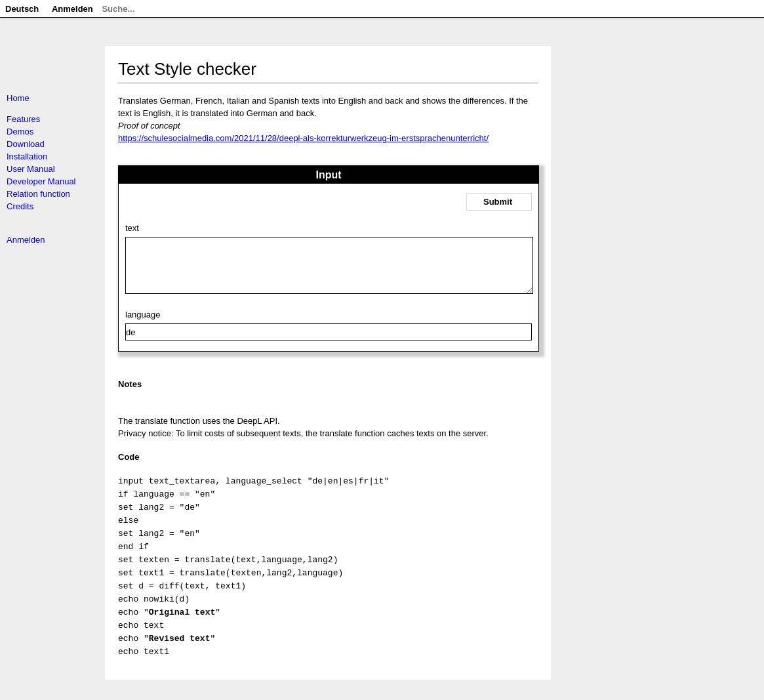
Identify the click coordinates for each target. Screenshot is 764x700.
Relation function (38, 194)
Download (26, 144)
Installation (27, 156)
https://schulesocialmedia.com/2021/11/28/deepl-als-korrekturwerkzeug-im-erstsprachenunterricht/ (303, 138)
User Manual (31, 169)
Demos (20, 132)
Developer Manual (41, 181)
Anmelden (26, 240)
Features (23, 119)
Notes (130, 394)
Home (18, 98)
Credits (20, 206)
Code (129, 467)
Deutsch (22, 9)
